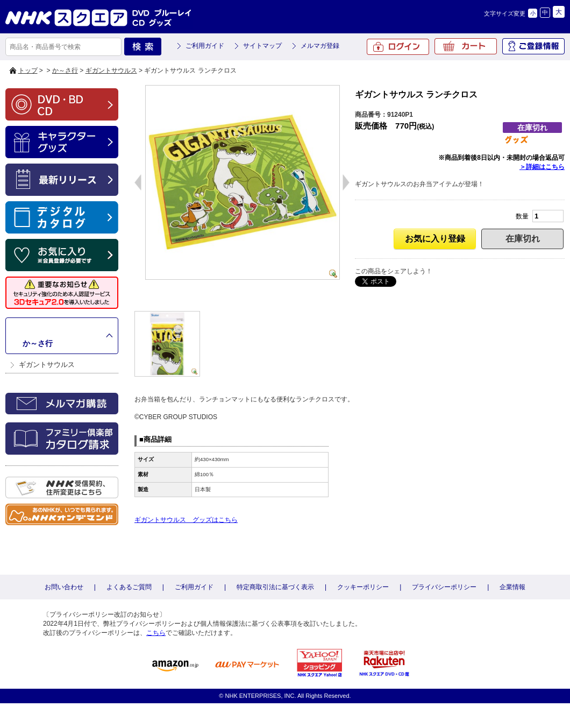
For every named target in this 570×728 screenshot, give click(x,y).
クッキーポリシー (363, 587)
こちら (156, 633)
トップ (28, 70)
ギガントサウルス (111, 70)
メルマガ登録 (320, 46)
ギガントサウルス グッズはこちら (186, 520)
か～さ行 (65, 70)
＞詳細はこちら (542, 167)
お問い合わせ (64, 587)
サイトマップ (262, 46)
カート (466, 46)
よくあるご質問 (129, 587)
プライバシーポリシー (444, 587)
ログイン (398, 47)
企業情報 (512, 587)
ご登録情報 (533, 46)
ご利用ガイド (205, 46)
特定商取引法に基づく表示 (275, 587)
